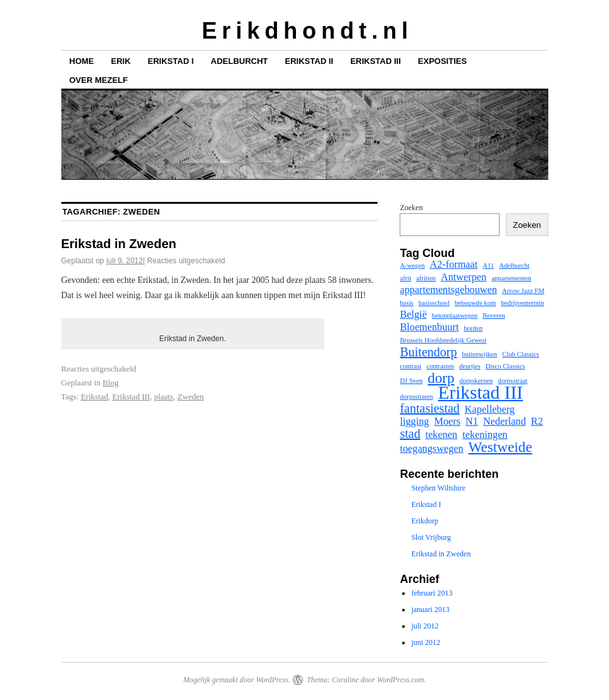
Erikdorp (425, 521)
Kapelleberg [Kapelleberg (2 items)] (490, 409)
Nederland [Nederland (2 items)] (505, 422)
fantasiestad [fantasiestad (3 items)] (429, 408)
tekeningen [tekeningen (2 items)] (485, 435)
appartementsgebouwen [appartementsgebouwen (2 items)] (448, 290)
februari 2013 (432, 593)
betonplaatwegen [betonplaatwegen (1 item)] (455, 316)
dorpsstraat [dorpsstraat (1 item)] (513, 381)
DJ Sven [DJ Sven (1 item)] (411, 381)
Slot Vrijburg (431, 537)
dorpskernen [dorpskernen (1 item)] (477, 381)
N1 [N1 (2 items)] (472, 422)
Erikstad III (376, 61)
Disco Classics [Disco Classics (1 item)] (505, 366)
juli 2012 (425, 626)
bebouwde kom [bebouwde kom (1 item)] (475, 303)
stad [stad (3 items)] (410, 434)
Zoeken (411, 208)
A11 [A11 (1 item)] (488, 266)
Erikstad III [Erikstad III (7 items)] (481, 392)
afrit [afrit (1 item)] (405, 278)
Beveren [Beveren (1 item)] (494, 316)
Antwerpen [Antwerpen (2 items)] (464, 277)
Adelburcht (239, 61)
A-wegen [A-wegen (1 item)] (412, 266)
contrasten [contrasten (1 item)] (440, 366)
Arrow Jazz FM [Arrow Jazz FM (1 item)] (523, 291)
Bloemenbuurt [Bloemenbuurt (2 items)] (429, 327)
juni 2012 (426, 642)
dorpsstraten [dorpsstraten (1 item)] (416, 397)
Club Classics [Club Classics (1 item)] (520, 354)
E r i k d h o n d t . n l (304, 31)
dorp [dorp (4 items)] (441, 378)
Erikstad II (309, 61)
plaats (164, 397)
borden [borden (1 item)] (473, 328)
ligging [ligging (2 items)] (414, 422)
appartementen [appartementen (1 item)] (511, 278)
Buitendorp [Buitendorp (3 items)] (428, 352)
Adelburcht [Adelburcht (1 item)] (514, 266)
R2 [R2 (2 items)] (537, 422)
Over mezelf (99, 80)
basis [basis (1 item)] (406, 303)
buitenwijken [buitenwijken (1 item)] (479, 354)
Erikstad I (171, 61)
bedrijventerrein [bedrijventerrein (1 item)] (522, 303)
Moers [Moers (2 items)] (447, 422)
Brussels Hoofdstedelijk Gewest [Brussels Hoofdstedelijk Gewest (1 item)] (443, 340)
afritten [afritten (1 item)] (426, 278)
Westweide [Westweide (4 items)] (501, 447)
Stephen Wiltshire (438, 488)
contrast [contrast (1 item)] (410, 366)
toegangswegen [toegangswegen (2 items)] (431, 449)
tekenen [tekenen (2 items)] (442, 435)
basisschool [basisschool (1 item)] (434, 303)
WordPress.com (400, 680)
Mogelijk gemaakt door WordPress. (237, 680)
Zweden (190, 397)
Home (82, 61)
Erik (121, 61)
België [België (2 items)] (413, 315)
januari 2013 (430, 609)
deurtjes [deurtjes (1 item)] (470, 366)
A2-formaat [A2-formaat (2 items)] (453, 265)
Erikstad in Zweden (119, 244)
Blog (110, 383)
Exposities (442, 61)
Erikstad (95, 397)
